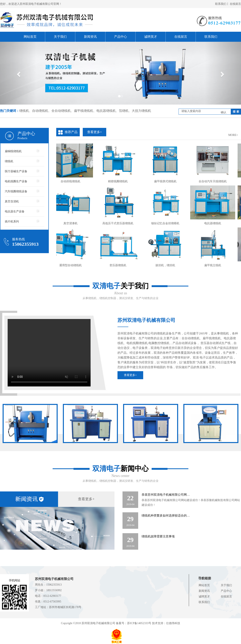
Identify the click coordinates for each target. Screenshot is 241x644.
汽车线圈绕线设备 (22, 191)
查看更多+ (130, 375)
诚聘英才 (151, 37)
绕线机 (22, 161)
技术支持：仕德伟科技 (166, 623)
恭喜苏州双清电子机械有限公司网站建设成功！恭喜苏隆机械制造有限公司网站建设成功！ (191, 503)
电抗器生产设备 (22, 211)
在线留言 (235, 4)
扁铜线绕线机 (22, 151)
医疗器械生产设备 (22, 171)
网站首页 (30, 37)
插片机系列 (22, 221)
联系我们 (211, 37)
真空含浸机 (22, 201)
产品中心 (120, 37)
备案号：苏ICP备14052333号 (134, 623)
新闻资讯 (90, 37)
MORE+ (233, 135)
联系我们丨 (222, 4)
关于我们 (60, 37)
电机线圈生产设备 (22, 181)
